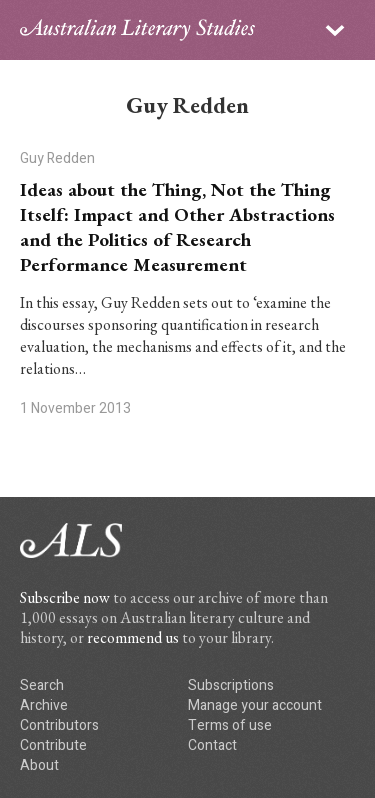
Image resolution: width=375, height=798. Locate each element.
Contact (212, 745)
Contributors (59, 725)
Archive (44, 705)
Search (42, 685)
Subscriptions (231, 685)
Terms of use (230, 725)
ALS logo (137, 30)
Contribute (53, 745)
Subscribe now (65, 597)
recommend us (133, 637)
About (39, 765)
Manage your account (255, 705)
